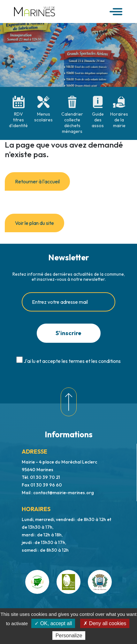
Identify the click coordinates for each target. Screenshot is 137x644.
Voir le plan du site (34, 223)
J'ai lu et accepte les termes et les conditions (72, 361)
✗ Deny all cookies (105, 623)
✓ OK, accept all (53, 623)
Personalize (69, 636)
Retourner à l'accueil (37, 181)
